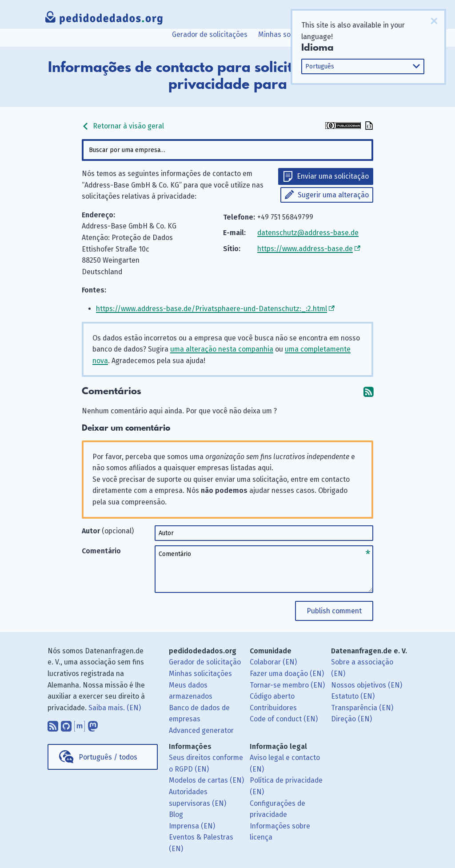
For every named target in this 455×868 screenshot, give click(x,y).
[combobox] (227, 150)
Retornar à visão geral (123, 126)
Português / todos (108, 757)
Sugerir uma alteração (333, 195)
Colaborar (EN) (273, 662)
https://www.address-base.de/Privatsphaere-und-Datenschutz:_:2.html (212, 309)
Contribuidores (273, 708)
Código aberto (272, 696)
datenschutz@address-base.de (308, 233)
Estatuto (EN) (353, 696)
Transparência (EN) (362, 708)
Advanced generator (201, 730)
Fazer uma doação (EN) (287, 674)
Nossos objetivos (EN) (367, 685)
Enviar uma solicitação (333, 176)
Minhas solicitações (290, 34)
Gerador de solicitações (210, 34)
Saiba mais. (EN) (115, 708)
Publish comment (334, 611)
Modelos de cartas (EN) (206, 780)
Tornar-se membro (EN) (287, 685)
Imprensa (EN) (192, 826)
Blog (176, 814)
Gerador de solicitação (205, 662)
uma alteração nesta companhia (222, 349)
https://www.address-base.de (305, 249)
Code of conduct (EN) (284, 719)
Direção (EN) (351, 719)
